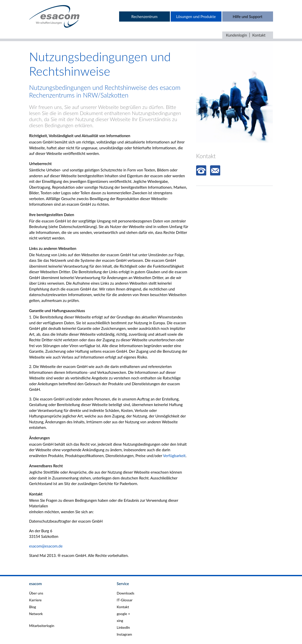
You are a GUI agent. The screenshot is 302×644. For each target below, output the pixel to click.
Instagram (124, 634)
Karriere (35, 600)
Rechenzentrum (144, 17)
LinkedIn (123, 627)
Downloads (125, 593)
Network (36, 614)
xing (120, 621)
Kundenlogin (237, 35)
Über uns (36, 593)
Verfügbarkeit (174, 456)
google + (123, 614)
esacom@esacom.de (46, 546)
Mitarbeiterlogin (42, 626)
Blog (33, 607)
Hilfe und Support (248, 17)
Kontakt (259, 35)
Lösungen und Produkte (196, 17)
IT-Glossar (124, 600)
